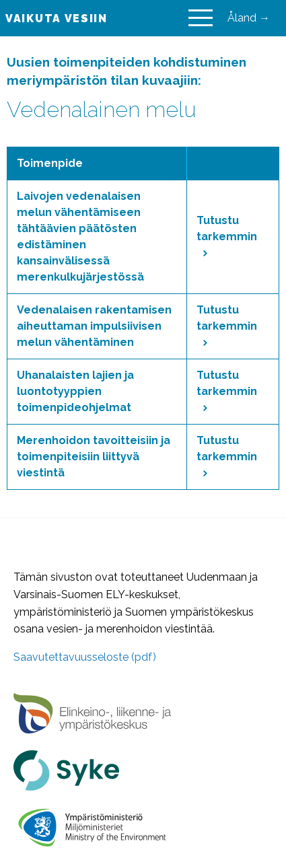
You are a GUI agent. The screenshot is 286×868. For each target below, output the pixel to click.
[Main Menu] (201, 18)
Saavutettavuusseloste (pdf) (85, 657)
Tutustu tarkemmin (227, 235)
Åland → (249, 18)
